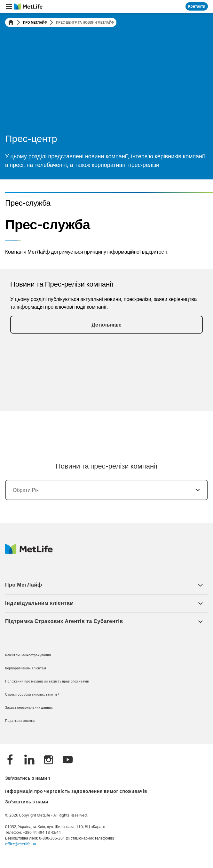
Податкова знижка (20, 721)
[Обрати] (194, 490)
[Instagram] (49, 760)
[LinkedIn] (29, 760)
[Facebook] (10, 760)
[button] (9, 6)
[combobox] (106, 490)
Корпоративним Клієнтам (26, 669)
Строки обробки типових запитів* (32, 695)
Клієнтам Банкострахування (28, 655)
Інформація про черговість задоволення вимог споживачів (76, 792)
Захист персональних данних (29, 708)
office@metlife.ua (20, 844)
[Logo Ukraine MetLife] (29, 552)
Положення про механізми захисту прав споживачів (47, 682)
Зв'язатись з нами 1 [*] (28, 779)
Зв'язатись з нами (27, 802)
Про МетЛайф (35, 22)
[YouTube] (68, 760)
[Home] (11, 23)
